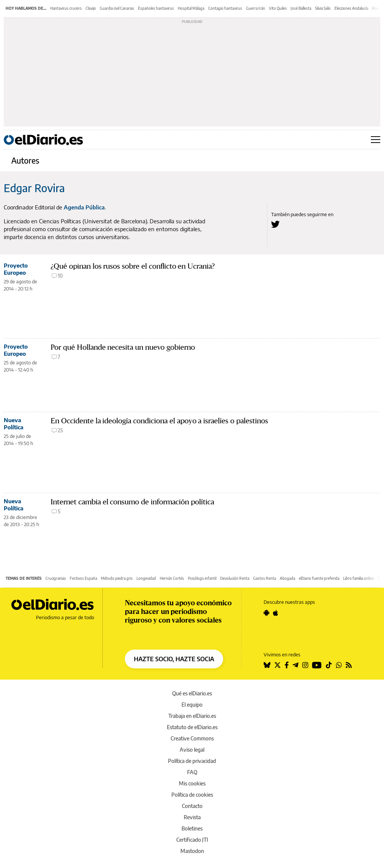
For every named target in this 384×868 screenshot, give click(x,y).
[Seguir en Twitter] (277, 665)
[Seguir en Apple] (276, 613)
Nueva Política (13, 423)
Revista (192, 817)
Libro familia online (358, 578)
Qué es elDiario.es (192, 693)
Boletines (192, 828)
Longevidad (146, 578)
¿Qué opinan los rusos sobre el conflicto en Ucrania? (133, 266)
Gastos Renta (265, 578)
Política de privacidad (192, 761)
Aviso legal (192, 750)
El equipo (192, 705)
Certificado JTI (192, 840)
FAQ (192, 772)
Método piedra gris (117, 578)
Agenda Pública (84, 207)
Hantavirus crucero (66, 8)
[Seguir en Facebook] (287, 665)
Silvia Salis (323, 8)
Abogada (287, 578)
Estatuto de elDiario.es (192, 727)
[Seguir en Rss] (349, 665)
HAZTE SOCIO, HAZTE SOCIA (174, 659)
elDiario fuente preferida (319, 578)
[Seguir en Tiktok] (329, 665)
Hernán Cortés (172, 578)
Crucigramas (56, 578)
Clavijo (91, 8)
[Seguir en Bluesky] (267, 665)
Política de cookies (192, 795)
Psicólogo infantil (202, 578)
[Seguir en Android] (266, 613)
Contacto (192, 806)
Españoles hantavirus (156, 8)
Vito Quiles (278, 8)
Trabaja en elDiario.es (192, 716)
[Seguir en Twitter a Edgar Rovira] (275, 224)
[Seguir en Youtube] (317, 665)
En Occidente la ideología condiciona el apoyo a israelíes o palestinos (159, 421)
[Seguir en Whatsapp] (339, 665)
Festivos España (83, 578)
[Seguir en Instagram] (305, 665)
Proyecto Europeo (16, 269)
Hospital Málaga (191, 8)
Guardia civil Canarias (117, 8)
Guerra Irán (256, 8)
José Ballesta (301, 8)
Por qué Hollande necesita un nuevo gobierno (123, 347)
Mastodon (192, 851)
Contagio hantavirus (225, 8)
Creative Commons (192, 738)
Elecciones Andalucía (351, 8)
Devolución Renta (235, 578)
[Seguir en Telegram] (295, 665)
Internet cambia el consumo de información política (132, 502)
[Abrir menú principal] (376, 140)
